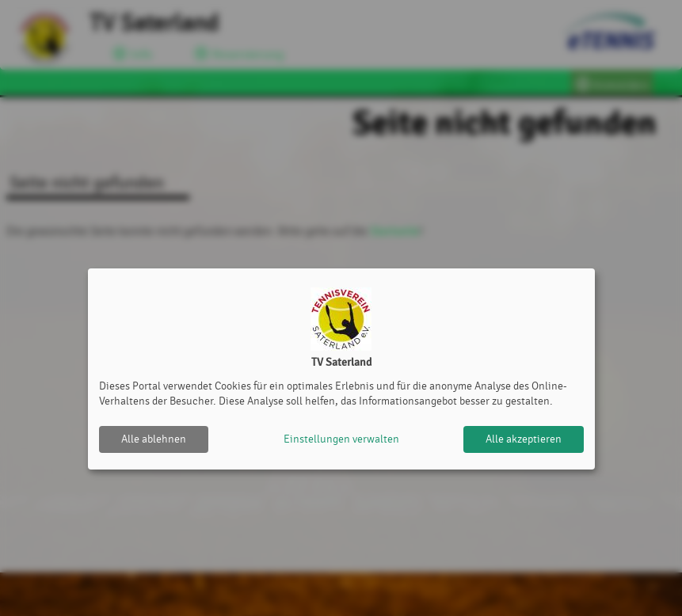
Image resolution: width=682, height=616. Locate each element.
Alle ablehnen (154, 439)
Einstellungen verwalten (341, 439)
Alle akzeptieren (524, 439)
